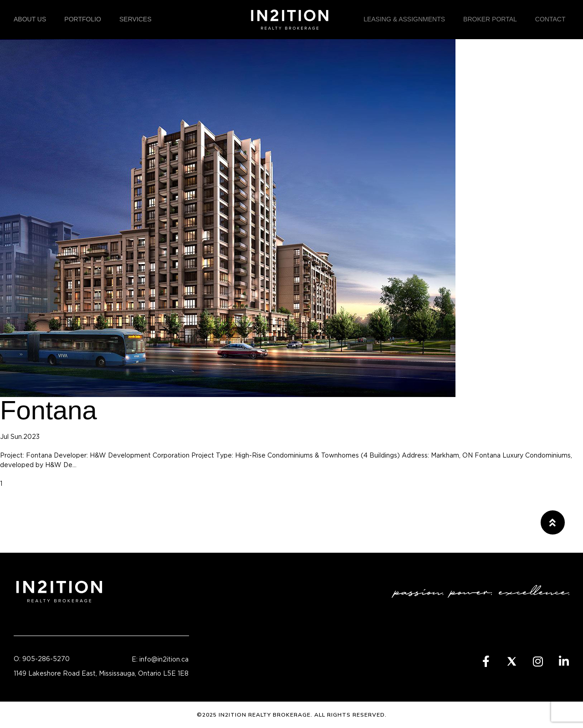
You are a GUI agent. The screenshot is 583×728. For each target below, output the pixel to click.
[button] (553, 522)
